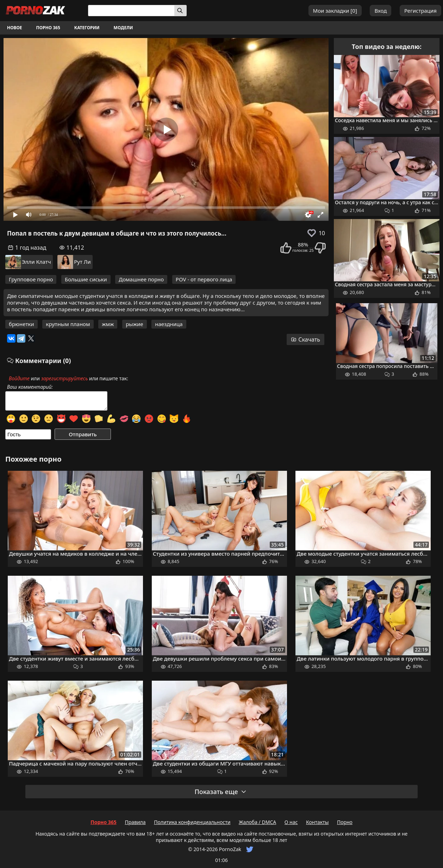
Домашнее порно (141, 279)
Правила (135, 822)
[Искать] (180, 11)
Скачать (305, 339)
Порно (345, 822)
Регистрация (420, 11)
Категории (87, 28)
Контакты (317, 822)
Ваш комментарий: (30, 387)
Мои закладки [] (335, 11)
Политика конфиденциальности (192, 822)
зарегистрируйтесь (65, 378)
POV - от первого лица (204, 279)
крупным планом (68, 324)
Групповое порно (31, 279)
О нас (291, 822)
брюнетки (21, 324)
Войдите (19, 378)
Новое (15, 28)
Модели (123, 28)
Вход (380, 11)
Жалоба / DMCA (257, 822)
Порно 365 (48, 28)
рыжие (134, 324)
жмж (108, 324)
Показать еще (220, 792)
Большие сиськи (86, 279)
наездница (169, 324)
